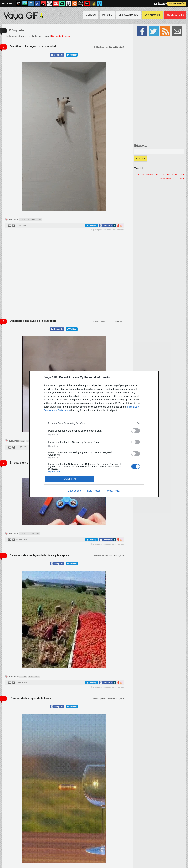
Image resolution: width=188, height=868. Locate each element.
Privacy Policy (113, 491)
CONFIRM (70, 479)
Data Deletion (75, 491)
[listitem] (94, 423)
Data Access (94, 491)
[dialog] (94, 434)
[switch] (136, 431)
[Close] (152, 378)
